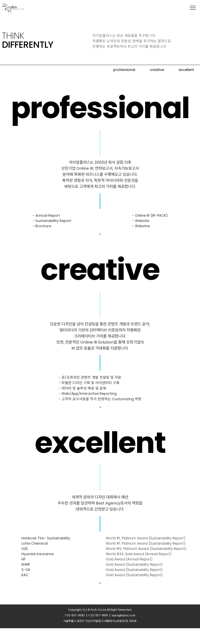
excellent (186, 70)
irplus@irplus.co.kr (124, 631)
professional (124, 70)
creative (157, 70)
